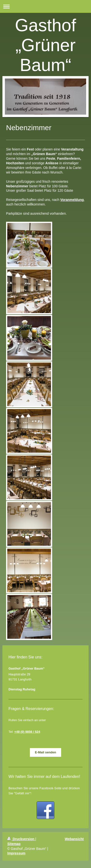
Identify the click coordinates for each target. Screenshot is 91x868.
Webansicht (74, 839)
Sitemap (14, 844)
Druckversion (21, 839)
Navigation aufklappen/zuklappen (45, 6)
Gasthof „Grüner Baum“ (45, 45)
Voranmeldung (72, 200)
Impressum (16, 853)
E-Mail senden (45, 752)
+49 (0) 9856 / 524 (27, 732)
